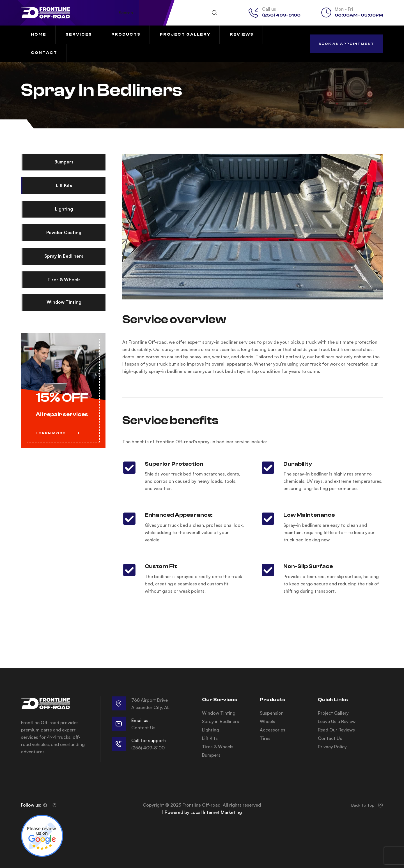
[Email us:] (119, 724)
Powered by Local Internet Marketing (203, 812)
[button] (346, 44)
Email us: (140, 720)
